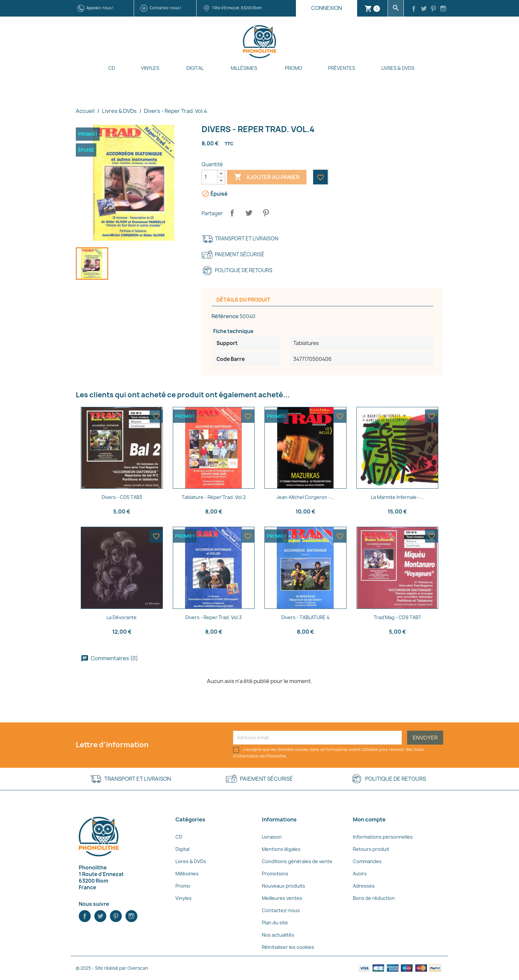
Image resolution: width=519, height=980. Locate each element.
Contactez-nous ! (165, 8)
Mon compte (369, 819)
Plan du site (275, 923)
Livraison (272, 837)
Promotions (275, 874)
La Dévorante (122, 617)
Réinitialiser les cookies (288, 947)
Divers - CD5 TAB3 (122, 497)
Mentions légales (281, 849)
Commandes (367, 861)
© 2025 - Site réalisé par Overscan (112, 968)
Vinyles (150, 68)
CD (112, 68)
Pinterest (266, 213)
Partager (232, 213)
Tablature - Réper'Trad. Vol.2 (214, 497)
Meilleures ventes (282, 898)
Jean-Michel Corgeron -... (305, 497)
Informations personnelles (383, 837)
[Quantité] (210, 177)
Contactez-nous (281, 910)
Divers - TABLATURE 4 (306, 617)
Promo (294, 68)
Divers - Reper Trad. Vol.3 (213, 617)
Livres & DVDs (398, 68)
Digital (195, 68)
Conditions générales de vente (297, 861)
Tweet (249, 213)
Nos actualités (278, 935)
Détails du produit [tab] (243, 300)
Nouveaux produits (283, 886)
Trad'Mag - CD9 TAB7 (397, 617)
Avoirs (360, 874)
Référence (225, 316)
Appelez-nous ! (100, 8)
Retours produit (371, 849)
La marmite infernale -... (397, 497)
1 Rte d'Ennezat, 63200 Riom (237, 8)
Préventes (342, 68)
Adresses (364, 886)
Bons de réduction (374, 898)
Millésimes (244, 68)
